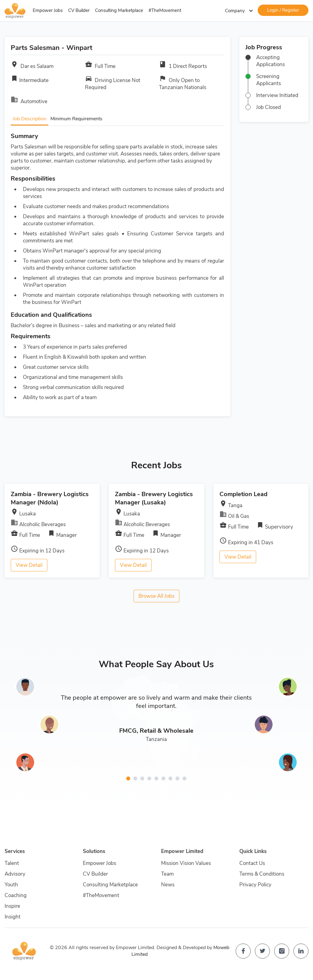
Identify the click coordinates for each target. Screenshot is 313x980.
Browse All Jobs (156, 596)
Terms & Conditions (262, 874)
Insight (13, 917)
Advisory (15, 874)
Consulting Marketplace (119, 10)
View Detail (29, 565)
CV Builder (79, 10)
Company (240, 11)
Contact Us (252, 863)
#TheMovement (165, 10)
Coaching (16, 895)
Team (167, 874)
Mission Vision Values (186, 863)
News (168, 885)
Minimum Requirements (76, 119)
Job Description (29, 119)
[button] (128, 778)
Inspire (12, 906)
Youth (11, 885)
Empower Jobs (48, 10)
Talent (12, 863)
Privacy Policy (255, 885)
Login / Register (283, 10)
